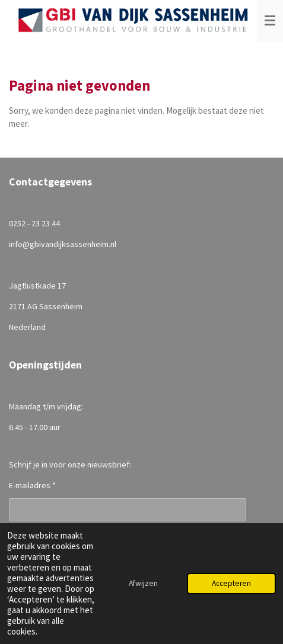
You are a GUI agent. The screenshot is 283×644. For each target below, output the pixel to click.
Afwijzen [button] (143, 583)
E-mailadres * (32, 485)
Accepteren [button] (231, 583)
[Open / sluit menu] (270, 21)
